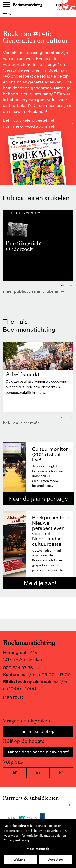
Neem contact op (38, 731)
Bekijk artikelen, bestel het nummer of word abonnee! (38, 123)
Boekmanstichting (27, 5)
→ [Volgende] (71, 285)
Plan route (13, 697)
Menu (6, 5)
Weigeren (20, 859)
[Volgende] (69, 805)
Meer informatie (38, 849)
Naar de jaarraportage (38, 499)
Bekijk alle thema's (21, 423)
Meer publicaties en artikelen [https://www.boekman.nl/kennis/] (31, 291)
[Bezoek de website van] (22, 819)
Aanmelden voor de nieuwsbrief (38, 752)
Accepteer (56, 859)
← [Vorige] (63, 285)
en (58, 5)
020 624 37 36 (18, 668)
